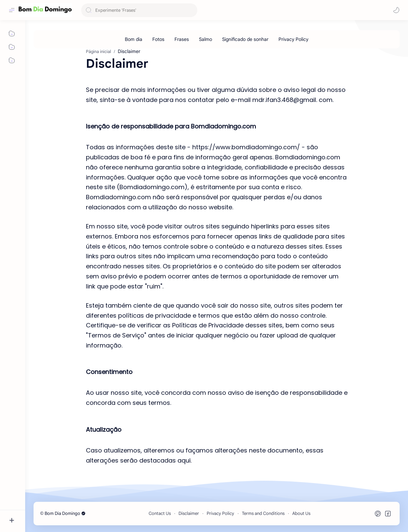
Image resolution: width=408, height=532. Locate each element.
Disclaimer (189, 513)
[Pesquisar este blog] (139, 10)
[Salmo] (206, 39)
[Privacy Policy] (293, 39)
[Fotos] (158, 39)
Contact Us (160, 513)
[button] (396, 10)
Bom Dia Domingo (65, 513)
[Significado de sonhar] (245, 39)
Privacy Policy (220, 513)
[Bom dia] (134, 39)
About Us (301, 513)
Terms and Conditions (263, 513)
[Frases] (182, 39)
